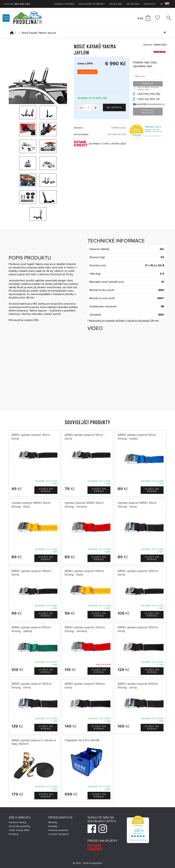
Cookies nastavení (58, 834)
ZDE (36, 320)
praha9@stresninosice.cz (150, 104)
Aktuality (53, 822)
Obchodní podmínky (92, 4)
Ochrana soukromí (58, 830)
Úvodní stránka (12, 33)
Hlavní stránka (64, 4)
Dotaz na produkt (148, 112)
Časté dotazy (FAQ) (19, 830)
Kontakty (150, 4)
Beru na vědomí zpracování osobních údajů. (148, 88)
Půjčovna (133, 4)
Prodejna (116, 4)
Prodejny (14, 834)
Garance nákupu (18, 822)
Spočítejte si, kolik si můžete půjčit (107, 144)
